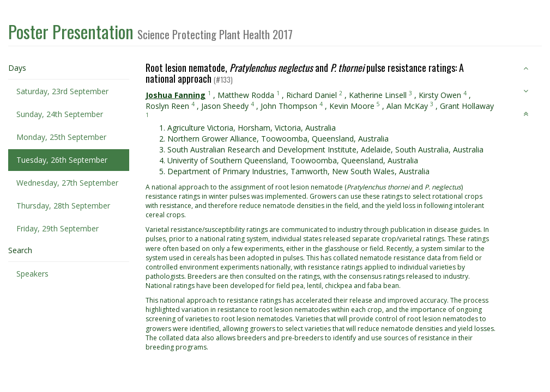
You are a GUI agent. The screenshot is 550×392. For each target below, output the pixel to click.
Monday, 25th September (61, 137)
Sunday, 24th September (60, 114)
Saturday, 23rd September (62, 91)
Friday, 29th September (58, 228)
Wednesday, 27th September (67, 183)
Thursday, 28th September (63, 206)
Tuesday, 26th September (62, 160)
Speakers (32, 274)
